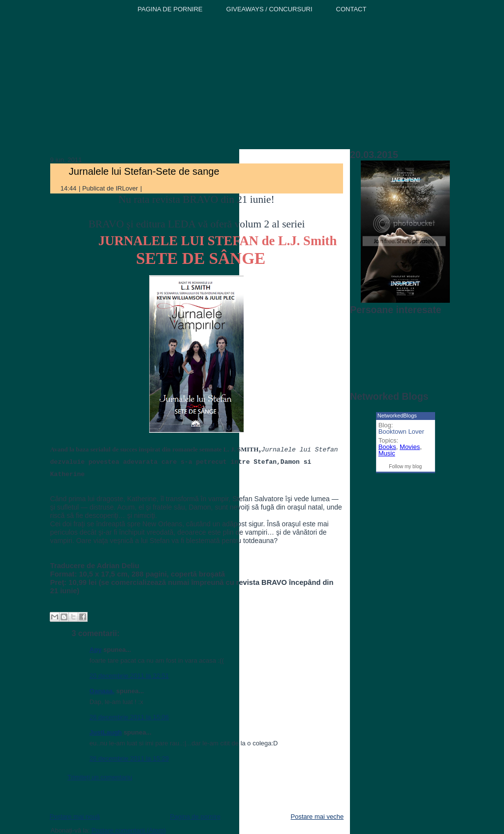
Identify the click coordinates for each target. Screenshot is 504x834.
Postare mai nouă (75, 817)
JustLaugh (106, 732)
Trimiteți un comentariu (100, 777)
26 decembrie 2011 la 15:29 (129, 758)
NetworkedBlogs (397, 416)
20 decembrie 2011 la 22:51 (129, 676)
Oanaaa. (102, 691)
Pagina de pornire (195, 817)
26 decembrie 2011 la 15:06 (129, 717)
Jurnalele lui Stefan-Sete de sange (144, 171)
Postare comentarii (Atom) (129, 830)
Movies (410, 447)
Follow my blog (405, 466)
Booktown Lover (401, 432)
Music (387, 453)
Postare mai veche (317, 817)
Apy (96, 650)
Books (387, 447)
